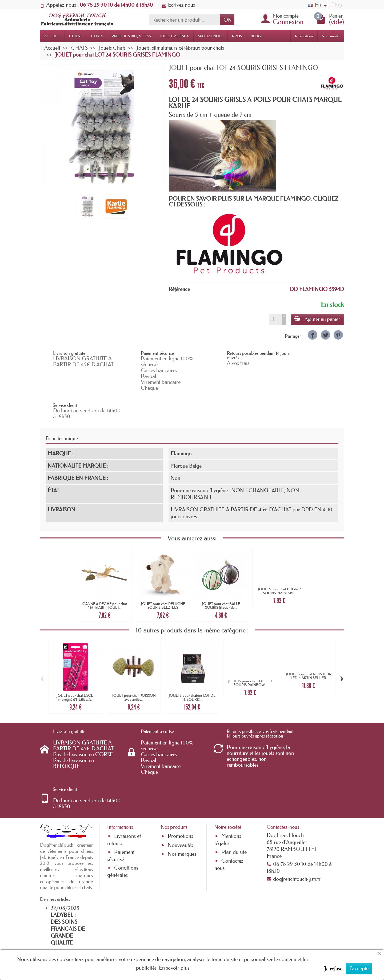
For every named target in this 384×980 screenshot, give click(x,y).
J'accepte (359, 968)
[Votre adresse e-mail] (177, 937)
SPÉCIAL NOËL (211, 36)
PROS (237, 36)
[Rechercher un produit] (185, 20)
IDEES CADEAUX (175, 36)
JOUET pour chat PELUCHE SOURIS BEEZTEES (163, 577)
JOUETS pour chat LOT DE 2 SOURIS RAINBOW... (250, 655)
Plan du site (234, 796)
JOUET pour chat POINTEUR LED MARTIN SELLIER (309, 648)
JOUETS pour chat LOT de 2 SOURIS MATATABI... (279, 563)
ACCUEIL (52, 36)
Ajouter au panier (317, 319)
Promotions (304, 36)
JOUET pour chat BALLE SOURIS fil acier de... (221, 577)
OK (227, 20)
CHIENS (76, 36)
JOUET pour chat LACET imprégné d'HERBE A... (76, 669)
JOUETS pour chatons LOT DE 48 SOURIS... (192, 669)
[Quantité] (274, 319)
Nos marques (182, 798)
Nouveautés (331, 36)
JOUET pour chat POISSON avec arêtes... (134, 669)
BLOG (256, 36)
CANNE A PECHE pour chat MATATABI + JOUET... (105, 577)
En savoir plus (174, 968)
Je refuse (333, 969)
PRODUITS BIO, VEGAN (131, 36)
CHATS (97, 36)
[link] (312, 335)
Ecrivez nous (178, 5)
